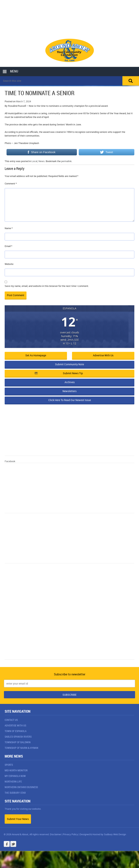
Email (8, 246)
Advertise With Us (15, 725)
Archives (70, 382)
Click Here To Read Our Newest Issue (70, 400)
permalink (66, 161)
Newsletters (69, 391)
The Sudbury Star (15, 793)
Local (34, 161)
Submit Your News (18, 819)
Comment (11, 183)
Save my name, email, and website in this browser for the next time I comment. (47, 286)
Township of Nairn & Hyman (21, 748)
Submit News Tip (59, 373)
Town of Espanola (16, 731)
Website (9, 264)
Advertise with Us (103, 355)
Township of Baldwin (18, 742)
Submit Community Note (69, 364)
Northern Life (13, 781)
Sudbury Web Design (115, 834)
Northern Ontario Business (21, 787)
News (42, 161)
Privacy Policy (70, 834)
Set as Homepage (36, 355)
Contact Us (11, 720)
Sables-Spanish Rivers (18, 737)
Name (9, 228)
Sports (9, 765)
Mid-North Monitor (16, 770)
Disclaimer (56, 834)
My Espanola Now (15, 776)
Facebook (10, 461)
